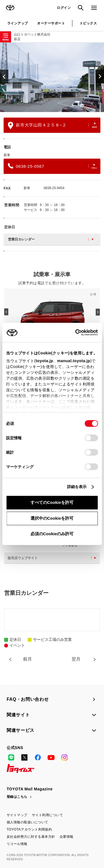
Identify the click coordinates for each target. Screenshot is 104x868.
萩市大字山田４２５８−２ (52, 125)
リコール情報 (17, 844)
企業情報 (67, 837)
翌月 (76, 659)
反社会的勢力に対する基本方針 (31, 837)
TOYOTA (10, 8)
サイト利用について (47, 815)
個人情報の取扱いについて (27, 822)
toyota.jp (45, 361)
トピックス (88, 23)
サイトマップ (17, 815)
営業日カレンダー (51, 239)
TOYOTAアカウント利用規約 (29, 829)
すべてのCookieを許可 (52, 502)
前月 (27, 659)
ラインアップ (18, 23)
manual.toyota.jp (74, 361)
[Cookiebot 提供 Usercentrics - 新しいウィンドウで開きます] (73, 333)
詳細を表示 (77, 487)
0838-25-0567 (52, 166)
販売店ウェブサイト (53, 558)
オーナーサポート (51, 23)
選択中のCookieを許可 (52, 518)
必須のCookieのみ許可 (52, 534)
